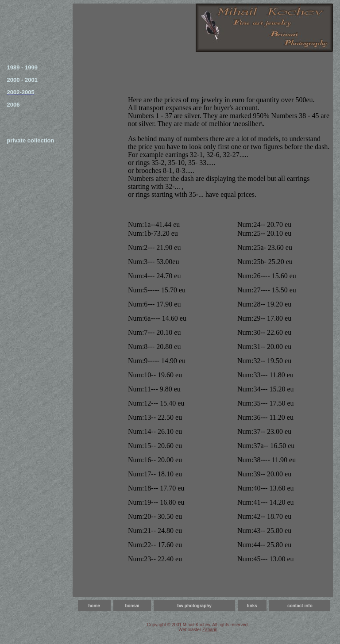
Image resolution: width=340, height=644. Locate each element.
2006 (14, 105)
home (94, 606)
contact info (300, 606)
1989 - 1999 (22, 67)
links (252, 606)
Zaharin (210, 630)
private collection (31, 140)
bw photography (194, 606)
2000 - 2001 (22, 80)
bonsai (132, 606)
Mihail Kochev (197, 625)
